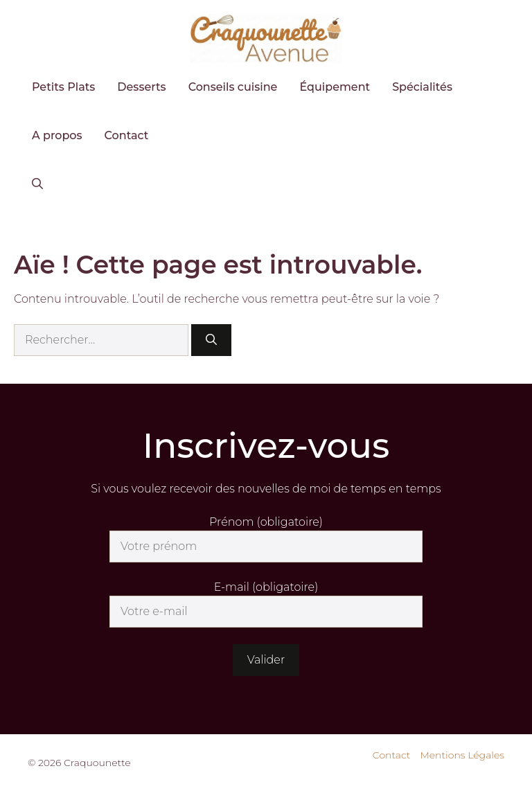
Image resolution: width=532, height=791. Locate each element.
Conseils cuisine (233, 87)
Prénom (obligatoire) (266, 522)
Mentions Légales (462, 755)
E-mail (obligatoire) (266, 587)
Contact (127, 135)
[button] (37, 184)
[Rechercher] (211, 340)
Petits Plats (63, 87)
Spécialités (422, 87)
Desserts (141, 87)
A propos (57, 135)
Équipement (335, 87)
